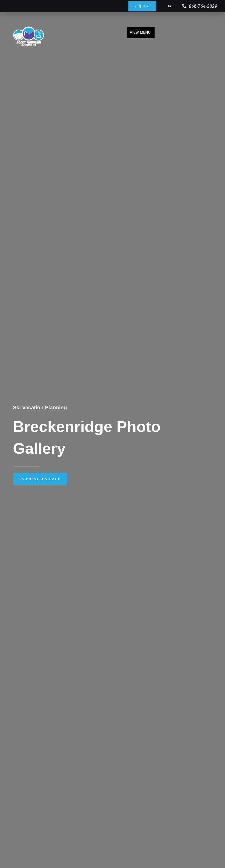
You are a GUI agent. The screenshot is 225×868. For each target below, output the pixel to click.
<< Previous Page (40, 479)
